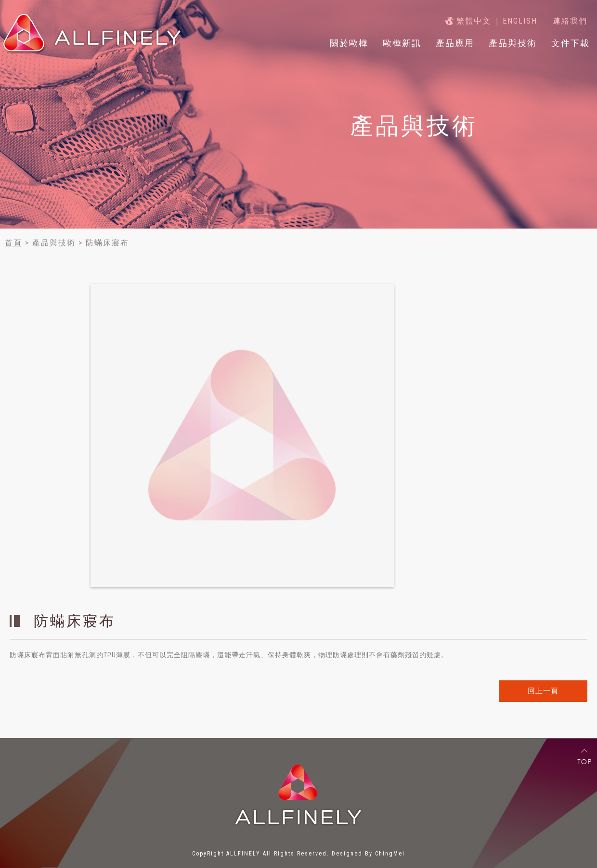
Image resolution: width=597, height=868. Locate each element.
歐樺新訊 (402, 43)
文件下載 (571, 43)
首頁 (13, 243)
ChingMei (390, 854)
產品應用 (455, 43)
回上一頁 (543, 691)
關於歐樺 (349, 43)
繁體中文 (474, 21)
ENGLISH (520, 21)
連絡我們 (570, 21)
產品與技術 (513, 43)
